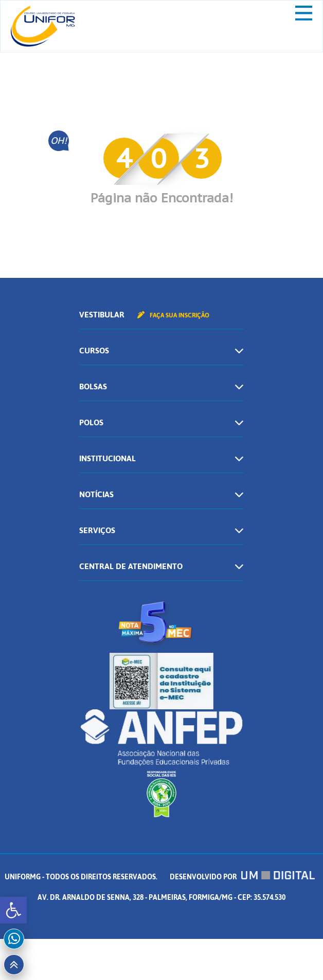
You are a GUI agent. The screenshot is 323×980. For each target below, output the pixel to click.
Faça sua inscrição (173, 315)
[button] (13, 910)
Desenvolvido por (242, 877)
